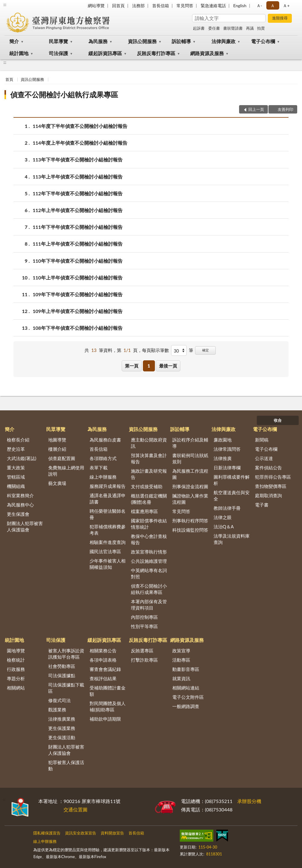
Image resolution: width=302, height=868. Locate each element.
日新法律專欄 (227, 468)
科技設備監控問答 (190, 530)
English (240, 6)
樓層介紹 (57, 449)
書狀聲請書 (233, 28)
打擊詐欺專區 (144, 660)
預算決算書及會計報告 (149, 458)
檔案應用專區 (144, 511)
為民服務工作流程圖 (190, 474)
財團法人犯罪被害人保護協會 (25, 526)
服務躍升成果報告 (108, 486)
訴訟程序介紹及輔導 (190, 443)
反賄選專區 (142, 651)
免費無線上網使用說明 (66, 471)
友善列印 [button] (286, 109)
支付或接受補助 (147, 486)
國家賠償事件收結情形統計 (149, 524)
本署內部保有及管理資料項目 (149, 605)
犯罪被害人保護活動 (66, 765)
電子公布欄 (263, 41)
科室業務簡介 (20, 495)
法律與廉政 (224, 41)
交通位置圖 (75, 809)
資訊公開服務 (142, 41)
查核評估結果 (103, 678)
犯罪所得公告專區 (273, 477)
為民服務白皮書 (105, 440)
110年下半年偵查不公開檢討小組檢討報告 (78, 261)
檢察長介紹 (18, 440)
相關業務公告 (103, 651)
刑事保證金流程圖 (190, 486)
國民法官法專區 (105, 551)
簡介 (14, 41)
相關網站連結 (186, 688)
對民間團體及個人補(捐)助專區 (108, 706)
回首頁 (118, 6)
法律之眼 (223, 517)
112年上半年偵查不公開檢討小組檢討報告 (78, 210)
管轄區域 (16, 477)
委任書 (214, 28)
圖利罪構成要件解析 (232, 480)
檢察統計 (16, 660)
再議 (250, 28)
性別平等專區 (144, 626)
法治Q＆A (224, 527)
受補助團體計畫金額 (108, 691)
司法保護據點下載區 (66, 688)
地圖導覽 (57, 440)
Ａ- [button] (259, 6)
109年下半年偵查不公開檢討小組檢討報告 (78, 294)
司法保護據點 (62, 675)
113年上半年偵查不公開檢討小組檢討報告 (78, 177)
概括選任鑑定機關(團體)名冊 (149, 499)
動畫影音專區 (186, 669)
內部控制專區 (144, 617)
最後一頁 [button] (168, 366)
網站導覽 (96, 6)
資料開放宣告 (112, 833)
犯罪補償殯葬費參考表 (108, 530)
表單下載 (99, 468)
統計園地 (19, 53)
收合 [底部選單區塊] (278, 420)
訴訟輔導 (181, 41)
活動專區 (181, 660)
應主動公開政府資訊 (149, 443)
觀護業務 (57, 710)
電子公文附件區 (188, 697)
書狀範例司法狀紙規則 (190, 458)
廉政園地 (223, 440)
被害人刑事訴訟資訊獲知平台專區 (66, 654)
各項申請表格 (103, 660)
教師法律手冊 (227, 508)
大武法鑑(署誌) (22, 458)
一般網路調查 (186, 706)
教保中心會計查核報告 (149, 539)
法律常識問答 (227, 449)
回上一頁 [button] (256, 109)
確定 (206, 350)
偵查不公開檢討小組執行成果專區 (64, 94)
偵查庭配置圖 (62, 458)
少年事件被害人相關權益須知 (108, 564)
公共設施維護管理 (149, 561)
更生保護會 (18, 514)
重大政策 (16, 468)
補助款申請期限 (105, 719)
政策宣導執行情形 (149, 552)
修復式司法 (59, 700)
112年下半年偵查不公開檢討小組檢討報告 (78, 193)
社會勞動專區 (62, 666)
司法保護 (58, 53)
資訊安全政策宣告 (81, 833)
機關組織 (16, 486)
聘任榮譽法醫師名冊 (108, 514)
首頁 (9, 79)
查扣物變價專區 (271, 486)
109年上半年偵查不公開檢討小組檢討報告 (78, 311)
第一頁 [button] (132, 366)
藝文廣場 (57, 483)
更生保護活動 (62, 737)
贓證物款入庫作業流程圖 (190, 499)
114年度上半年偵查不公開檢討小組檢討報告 (80, 143)
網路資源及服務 (207, 53)
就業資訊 (181, 678)
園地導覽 (16, 651)
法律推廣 (223, 458)
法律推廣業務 (62, 719)
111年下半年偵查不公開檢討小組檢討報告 (78, 227)
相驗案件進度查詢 (108, 542)
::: (5, 4)
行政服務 (16, 669)
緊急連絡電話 (213, 6)
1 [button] (149, 366)
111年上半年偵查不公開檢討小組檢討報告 (78, 244)
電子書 (262, 505)
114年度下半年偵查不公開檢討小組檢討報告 (80, 126)
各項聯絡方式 (103, 458)
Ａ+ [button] (286, 6)
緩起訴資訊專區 (105, 53)
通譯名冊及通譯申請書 (108, 499)
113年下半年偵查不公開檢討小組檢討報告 (78, 159)
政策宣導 (181, 651)
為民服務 (98, 41)
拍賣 (261, 28)
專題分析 (16, 678)
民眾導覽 (58, 41)
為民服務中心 (20, 505)
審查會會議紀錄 (105, 669)
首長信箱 (161, 6)
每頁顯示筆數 (155, 350)
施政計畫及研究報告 (149, 474)
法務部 (138, 6)
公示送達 (264, 458)
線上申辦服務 (103, 477)
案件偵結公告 (268, 468)
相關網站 (16, 688)
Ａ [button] (273, 6)
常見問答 (185, 6)
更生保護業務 (62, 728)
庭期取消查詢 (268, 495)
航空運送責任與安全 (232, 496)
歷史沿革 (16, 449)
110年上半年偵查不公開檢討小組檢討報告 (78, 278)
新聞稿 (262, 440)
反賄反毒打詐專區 (156, 53)
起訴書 (199, 28)
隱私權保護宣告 (47, 833)
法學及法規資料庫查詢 (232, 539)
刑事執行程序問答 (190, 521)
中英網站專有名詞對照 (149, 573)
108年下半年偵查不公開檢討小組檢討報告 (78, 328)
